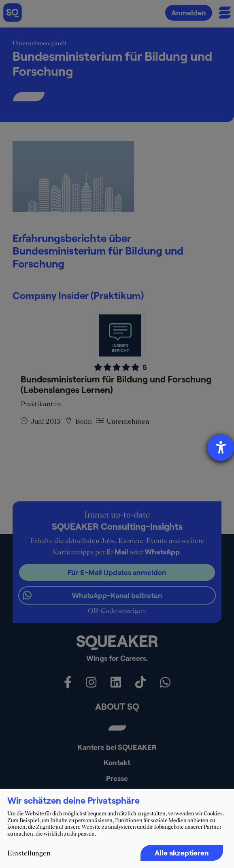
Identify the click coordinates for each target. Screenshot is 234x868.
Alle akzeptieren (182, 853)
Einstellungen (29, 853)
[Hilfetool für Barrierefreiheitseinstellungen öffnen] (221, 448)
